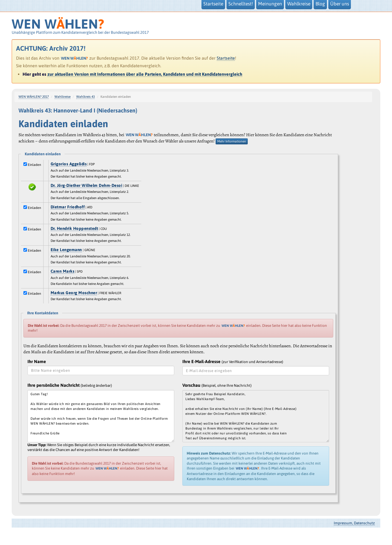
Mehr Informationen (232, 141)
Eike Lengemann (66, 250)
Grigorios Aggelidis (69, 164)
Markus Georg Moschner (74, 293)
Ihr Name (37, 361)
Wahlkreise (62, 97)
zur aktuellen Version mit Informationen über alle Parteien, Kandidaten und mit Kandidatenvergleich (145, 74)
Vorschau (217, 385)
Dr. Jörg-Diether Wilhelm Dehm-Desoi (87, 185)
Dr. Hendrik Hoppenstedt (74, 228)
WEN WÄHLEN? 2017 (34, 97)
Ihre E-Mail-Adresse (233, 361)
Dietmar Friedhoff (68, 207)
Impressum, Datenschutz (354, 523)
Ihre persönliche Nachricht (70, 385)
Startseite (226, 58)
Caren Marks (63, 271)
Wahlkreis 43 (85, 97)
